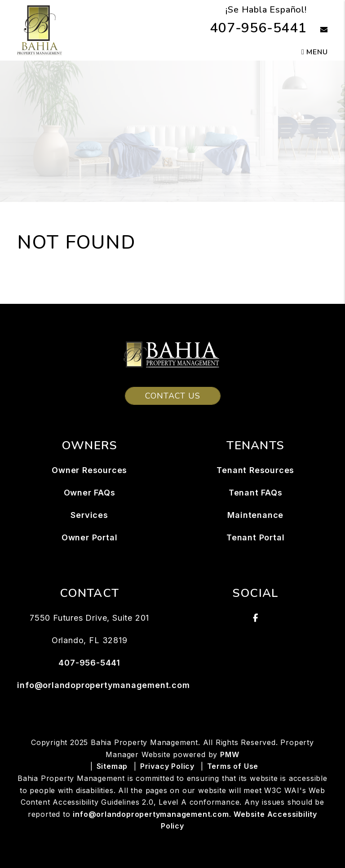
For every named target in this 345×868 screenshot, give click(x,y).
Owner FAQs (90, 493)
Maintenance (255, 515)
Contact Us (173, 396)
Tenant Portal (255, 537)
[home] (40, 30)
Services (89, 515)
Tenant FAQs (256, 493)
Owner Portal (90, 537)
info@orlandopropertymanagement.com (103, 685)
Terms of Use (233, 766)
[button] (317, 30)
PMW (230, 754)
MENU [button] (315, 52)
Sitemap (112, 766)
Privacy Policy (167, 766)
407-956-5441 (258, 28)
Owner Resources (89, 470)
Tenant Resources (255, 470)
